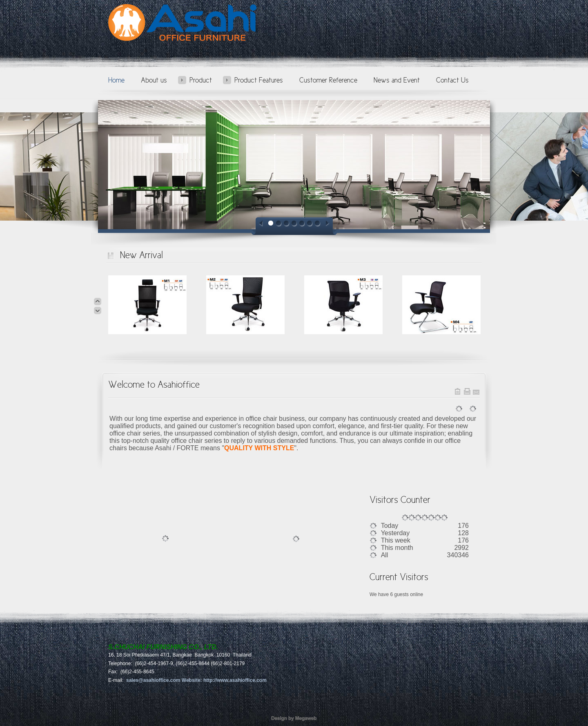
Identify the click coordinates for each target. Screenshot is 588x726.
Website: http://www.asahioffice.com (224, 680)
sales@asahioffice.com (153, 680)
